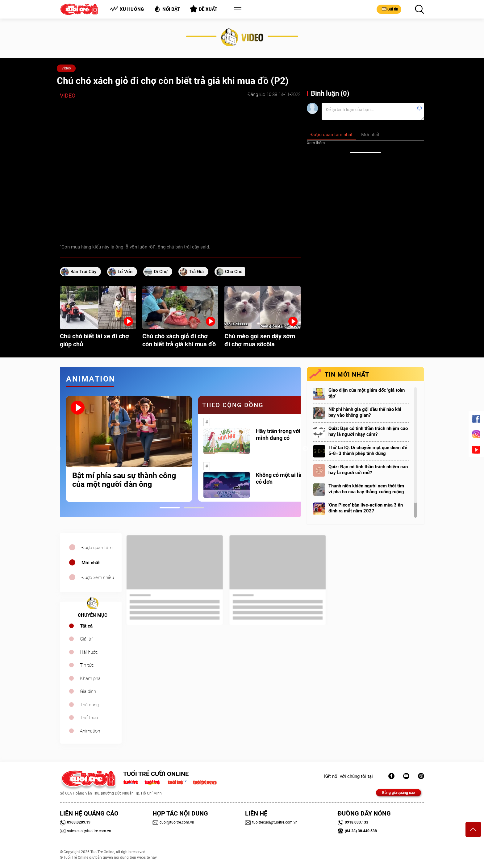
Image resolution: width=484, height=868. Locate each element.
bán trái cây (83, 272)
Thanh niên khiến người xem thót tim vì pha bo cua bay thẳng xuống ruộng (366, 489)
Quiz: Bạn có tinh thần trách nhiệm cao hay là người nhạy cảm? (368, 431)
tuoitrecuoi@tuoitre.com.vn (271, 822)
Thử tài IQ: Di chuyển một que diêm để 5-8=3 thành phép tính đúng (368, 451)
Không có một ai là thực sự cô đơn (289, 478)
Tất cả (86, 626)
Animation (90, 731)
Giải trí (86, 639)
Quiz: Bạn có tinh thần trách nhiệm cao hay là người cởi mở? (368, 470)
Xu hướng (127, 9)
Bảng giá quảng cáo (398, 793)
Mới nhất (91, 563)
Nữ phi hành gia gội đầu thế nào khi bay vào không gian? (365, 412)
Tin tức (87, 665)
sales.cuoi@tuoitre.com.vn (86, 831)
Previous (58, 449)
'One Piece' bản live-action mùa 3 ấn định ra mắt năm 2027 (366, 508)
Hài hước (89, 652)
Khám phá (90, 678)
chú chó (234, 272)
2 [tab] (194, 508)
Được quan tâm (97, 548)
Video (66, 68)
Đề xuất (204, 9)
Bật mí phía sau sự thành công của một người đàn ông (124, 480)
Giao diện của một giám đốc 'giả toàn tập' (367, 393)
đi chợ (161, 272)
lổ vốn (125, 272)
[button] (236, 10)
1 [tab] (170, 508)
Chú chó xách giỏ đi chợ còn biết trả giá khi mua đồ (179, 340)
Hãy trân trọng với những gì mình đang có (290, 434)
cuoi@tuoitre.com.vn (173, 822)
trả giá (196, 272)
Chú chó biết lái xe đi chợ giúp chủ (94, 340)
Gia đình (88, 691)
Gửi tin (389, 9)
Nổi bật (167, 9)
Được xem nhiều (98, 578)
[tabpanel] (129, 449)
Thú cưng (89, 705)
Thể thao (89, 718)
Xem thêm (316, 143)
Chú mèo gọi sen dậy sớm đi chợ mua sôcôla (260, 340)
